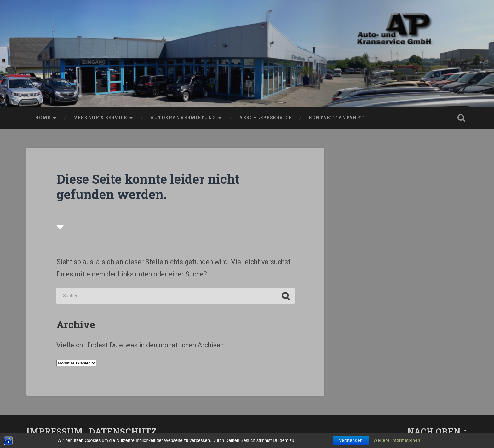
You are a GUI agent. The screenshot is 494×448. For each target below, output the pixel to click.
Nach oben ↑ (437, 431)
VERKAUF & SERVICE (100, 118)
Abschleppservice (265, 118)
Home (43, 118)
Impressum (55, 431)
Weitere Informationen (397, 440)
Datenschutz (123, 431)
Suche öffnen (461, 118)
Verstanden (351, 440)
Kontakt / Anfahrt (336, 118)
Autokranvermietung (183, 118)
